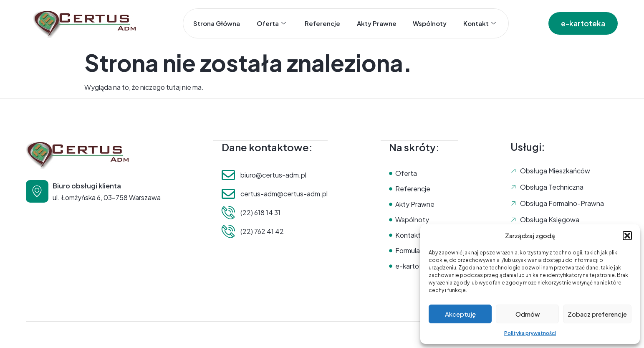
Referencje (322, 23)
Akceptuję (460, 314)
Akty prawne (377, 23)
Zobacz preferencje (597, 314)
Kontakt (480, 24)
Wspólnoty (430, 23)
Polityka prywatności (530, 333)
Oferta (271, 24)
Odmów (528, 314)
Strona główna (216, 23)
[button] (627, 236)
